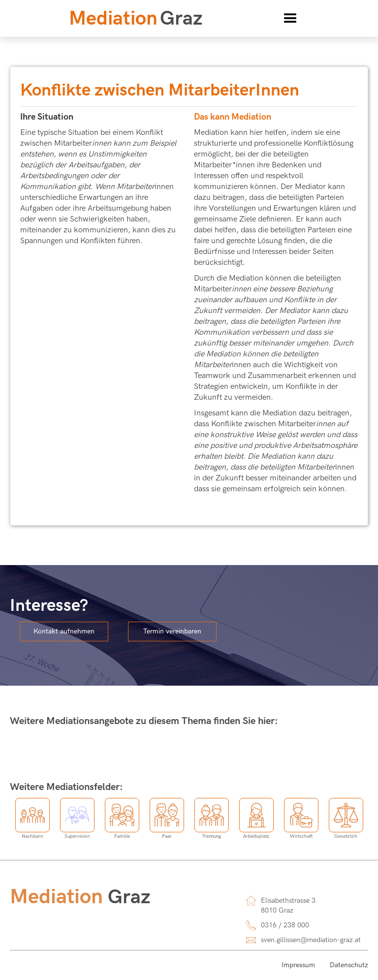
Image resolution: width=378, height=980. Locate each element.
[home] (136, 19)
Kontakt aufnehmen (64, 631)
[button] (290, 19)
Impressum (298, 965)
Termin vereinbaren (172, 631)
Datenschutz (349, 965)
